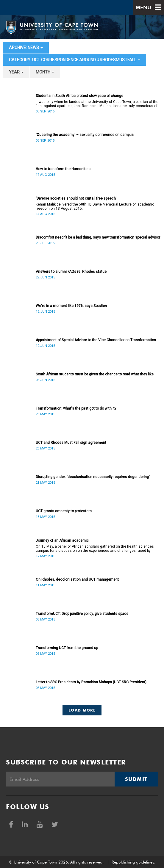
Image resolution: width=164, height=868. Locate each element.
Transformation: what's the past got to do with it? (76, 408)
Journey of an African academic (62, 540)
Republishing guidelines (133, 862)
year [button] (16, 72)
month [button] (45, 72)
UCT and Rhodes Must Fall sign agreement (71, 443)
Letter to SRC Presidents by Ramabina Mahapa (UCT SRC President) (91, 682)
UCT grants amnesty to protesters (64, 511)
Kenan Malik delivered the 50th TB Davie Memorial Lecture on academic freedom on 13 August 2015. (95, 206)
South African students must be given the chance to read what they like (95, 374)
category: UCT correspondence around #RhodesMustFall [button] (75, 60)
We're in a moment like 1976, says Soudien (71, 306)
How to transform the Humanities (63, 169)
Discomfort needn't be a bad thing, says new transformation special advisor (98, 237)
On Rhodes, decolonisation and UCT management (77, 579)
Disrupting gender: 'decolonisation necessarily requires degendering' (93, 477)
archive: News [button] (26, 48)
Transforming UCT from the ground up (67, 648)
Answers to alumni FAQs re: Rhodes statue (71, 272)
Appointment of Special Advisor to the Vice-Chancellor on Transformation (96, 340)
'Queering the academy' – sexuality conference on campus (85, 135)
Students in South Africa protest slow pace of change (79, 96)
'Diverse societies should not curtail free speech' (76, 198)
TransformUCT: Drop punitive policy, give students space (82, 614)
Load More (82, 710)
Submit (136, 779)
